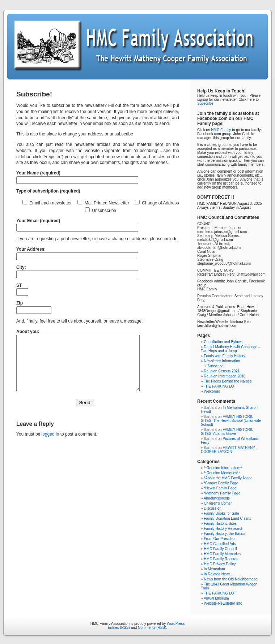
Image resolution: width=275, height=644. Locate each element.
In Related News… (219, 574)
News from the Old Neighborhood (230, 579)
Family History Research (223, 529)
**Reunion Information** (223, 468)
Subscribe (205, 103)
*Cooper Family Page (221, 483)
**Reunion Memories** (222, 473)
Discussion (212, 508)
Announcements (217, 498)
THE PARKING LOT (220, 386)
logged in (50, 445)
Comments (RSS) (152, 628)
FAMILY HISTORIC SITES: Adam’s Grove (227, 432)
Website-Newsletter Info (223, 603)
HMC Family (221, 130)
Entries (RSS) (119, 628)
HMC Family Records (221, 559)
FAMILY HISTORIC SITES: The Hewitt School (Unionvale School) (231, 421)
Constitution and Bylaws (223, 342)
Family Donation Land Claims (227, 518)
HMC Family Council (220, 549)
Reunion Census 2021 (222, 371)
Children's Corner (218, 503)
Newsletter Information (222, 361)
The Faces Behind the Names (228, 381)
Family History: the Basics (225, 534)
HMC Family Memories (222, 554)
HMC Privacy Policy (220, 564)
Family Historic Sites (220, 524)
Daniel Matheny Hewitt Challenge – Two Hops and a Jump (231, 349)
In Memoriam (214, 569)
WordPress (176, 624)
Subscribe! (216, 366)
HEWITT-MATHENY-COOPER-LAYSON (228, 450)
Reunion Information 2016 (225, 376)
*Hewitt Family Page (220, 488)
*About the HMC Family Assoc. (229, 478)
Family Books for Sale (221, 513)
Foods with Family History (224, 356)
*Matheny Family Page (222, 493)
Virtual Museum (216, 598)
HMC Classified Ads (220, 544)
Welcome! (212, 391)
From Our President (220, 539)
